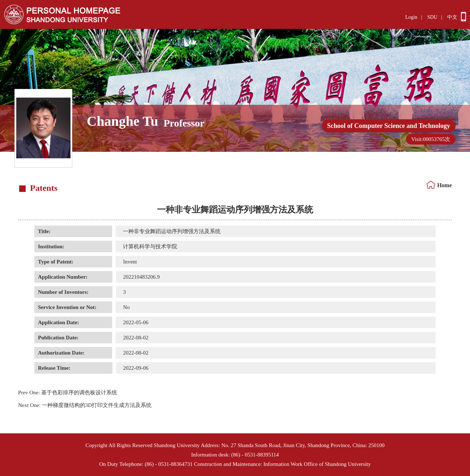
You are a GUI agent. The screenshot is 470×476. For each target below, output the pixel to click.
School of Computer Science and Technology (389, 126)
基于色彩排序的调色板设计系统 (68, 393)
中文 (452, 17)
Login (411, 17)
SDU (432, 17)
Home (445, 185)
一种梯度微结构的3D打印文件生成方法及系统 (85, 405)
